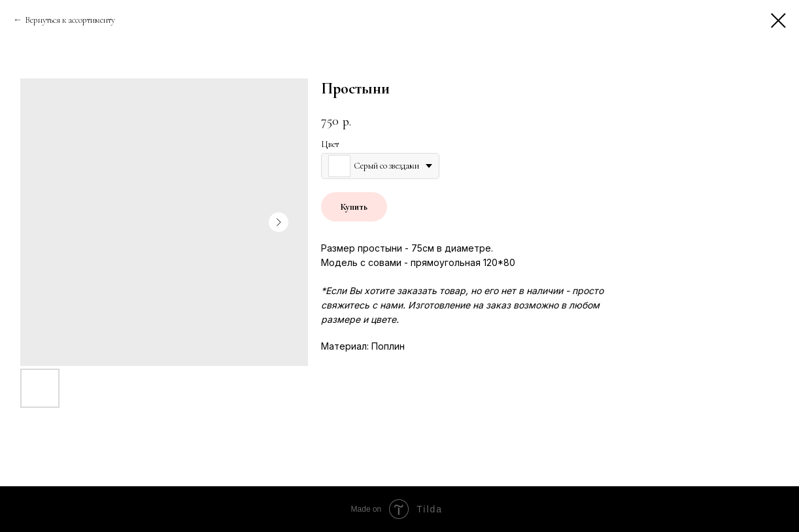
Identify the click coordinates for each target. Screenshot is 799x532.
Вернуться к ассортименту (70, 20)
